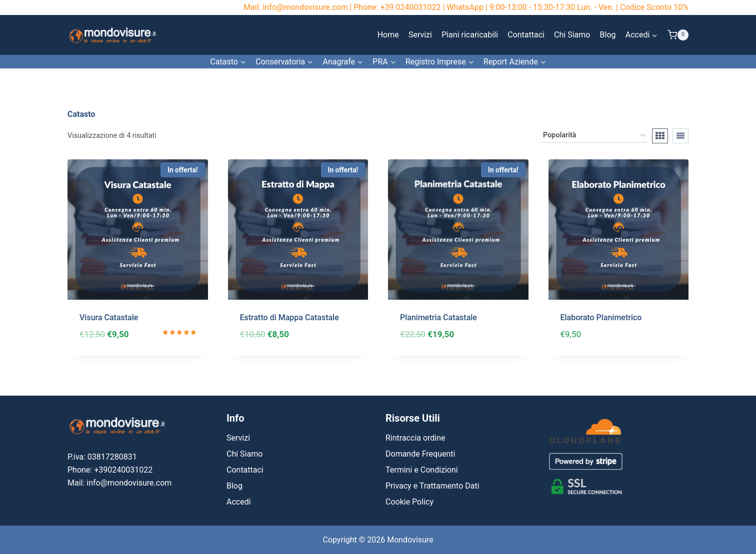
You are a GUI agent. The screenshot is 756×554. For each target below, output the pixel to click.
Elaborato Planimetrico (601, 317)
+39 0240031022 (410, 7)
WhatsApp (465, 7)
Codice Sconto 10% (654, 7)
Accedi (239, 502)
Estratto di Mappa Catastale (289, 317)
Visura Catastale (109, 317)
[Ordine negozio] (594, 136)
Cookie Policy (409, 502)
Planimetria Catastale (438, 317)
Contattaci (526, 35)
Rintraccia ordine (415, 438)
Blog (608, 35)
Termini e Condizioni (422, 470)
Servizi (420, 35)
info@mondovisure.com (305, 7)
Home (388, 35)
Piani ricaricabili (470, 35)
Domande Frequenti (420, 454)
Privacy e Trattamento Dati (432, 486)
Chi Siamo (572, 35)
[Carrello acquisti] (678, 35)
